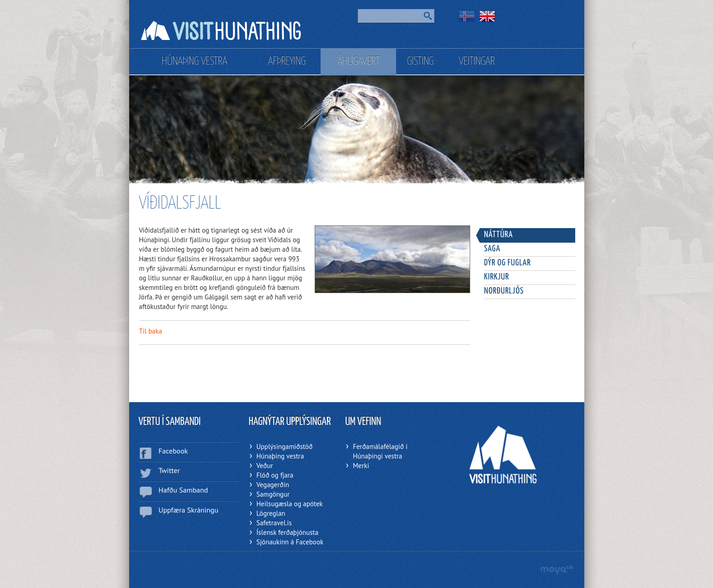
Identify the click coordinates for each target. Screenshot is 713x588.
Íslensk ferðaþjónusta (287, 532)
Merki (361, 466)
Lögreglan (271, 513)
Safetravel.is (274, 523)
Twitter (169, 470)
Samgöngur (273, 494)
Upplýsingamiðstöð (285, 446)
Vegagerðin (273, 485)
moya (556, 570)
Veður (265, 466)
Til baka (151, 331)
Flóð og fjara (275, 475)
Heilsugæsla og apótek (290, 504)
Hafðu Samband (183, 490)
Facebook (173, 451)
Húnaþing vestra (280, 456)
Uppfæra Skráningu (189, 510)
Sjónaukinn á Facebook (290, 542)
